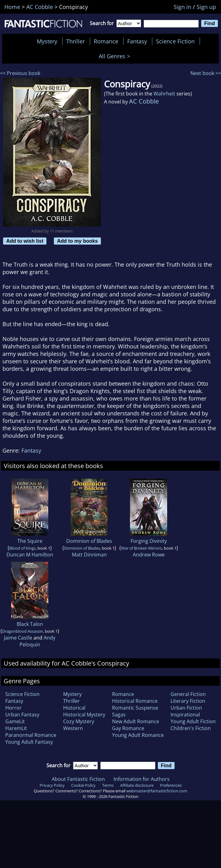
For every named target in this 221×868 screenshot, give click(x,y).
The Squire (30, 541)
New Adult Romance (136, 721)
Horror (13, 708)
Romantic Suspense (135, 708)
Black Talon (30, 624)
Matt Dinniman (89, 555)
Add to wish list (25, 241)
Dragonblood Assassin (23, 631)
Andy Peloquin (38, 641)
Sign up (206, 7)
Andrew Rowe (149, 555)
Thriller (76, 41)
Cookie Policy (83, 785)
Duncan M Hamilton (30, 555)
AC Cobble (144, 101)
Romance (106, 41)
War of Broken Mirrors (141, 548)
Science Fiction (175, 41)
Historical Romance (135, 701)
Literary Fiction (188, 701)
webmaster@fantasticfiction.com (157, 791)
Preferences (171, 785)
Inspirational (185, 715)
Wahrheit (164, 94)
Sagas (119, 715)
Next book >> (206, 73)
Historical (74, 708)
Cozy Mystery (79, 721)
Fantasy (137, 41)
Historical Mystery (84, 715)
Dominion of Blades (89, 541)
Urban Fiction (186, 708)
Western (73, 728)
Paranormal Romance (31, 735)
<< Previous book (20, 73)
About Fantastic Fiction (78, 779)
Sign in (182, 7)
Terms (108, 785)
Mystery (47, 41)
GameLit (15, 721)
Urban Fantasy (22, 715)
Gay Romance (128, 728)
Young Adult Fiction (193, 721)
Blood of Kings (22, 548)
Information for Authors (142, 779)
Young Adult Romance (138, 735)
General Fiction (188, 694)
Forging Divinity (149, 541)
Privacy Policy (52, 785)
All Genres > (116, 56)
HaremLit (16, 728)
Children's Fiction (191, 728)
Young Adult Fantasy (29, 742)
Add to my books (77, 241)
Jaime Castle (18, 638)
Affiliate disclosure (137, 785)
